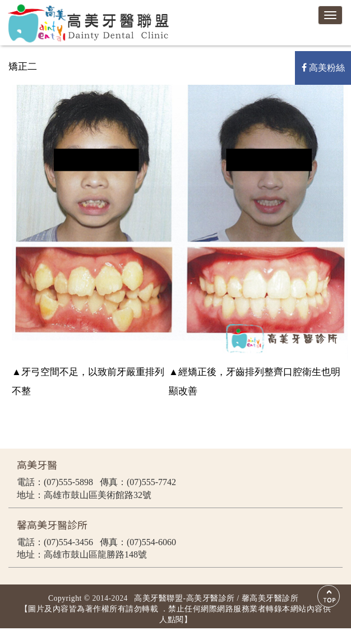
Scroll (329, 596)
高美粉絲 (323, 68)
